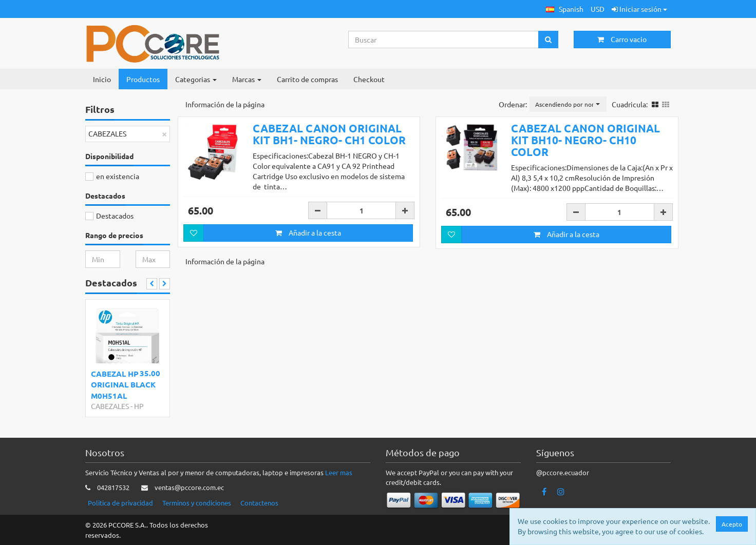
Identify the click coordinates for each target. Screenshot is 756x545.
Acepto (732, 524)
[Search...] (444, 40)
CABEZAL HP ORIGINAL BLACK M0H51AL (123, 385)
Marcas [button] (247, 79)
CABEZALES (110, 406)
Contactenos (259, 503)
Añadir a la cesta (308, 232)
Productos (143, 79)
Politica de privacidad (120, 503)
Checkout (369, 79)
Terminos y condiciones (197, 503)
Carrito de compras (307, 79)
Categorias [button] (196, 79)
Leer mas (339, 472)
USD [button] (598, 9)
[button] (565, 9)
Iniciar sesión (639, 9)
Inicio (102, 79)
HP (139, 406)
